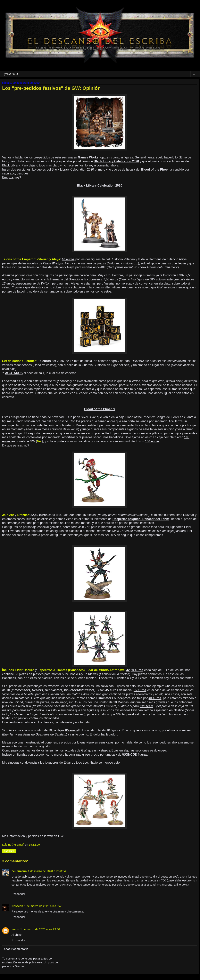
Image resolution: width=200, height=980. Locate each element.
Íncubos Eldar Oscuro (18, 670)
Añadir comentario (16, 949)
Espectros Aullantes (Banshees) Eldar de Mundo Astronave (81, 670)
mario (15, 929)
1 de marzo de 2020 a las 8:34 (47, 871)
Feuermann (19, 871)
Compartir (9, 851)
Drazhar (23, 515)
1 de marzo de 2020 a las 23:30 (40, 929)
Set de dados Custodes (19, 361)
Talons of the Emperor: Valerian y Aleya (31, 259)
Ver (40, 441)
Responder (18, 894)
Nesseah (17, 906)
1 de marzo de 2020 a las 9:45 (43, 906)
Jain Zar (8, 515)
